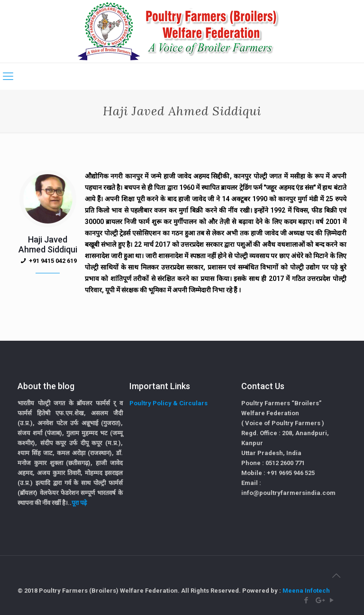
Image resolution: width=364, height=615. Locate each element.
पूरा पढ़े (79, 503)
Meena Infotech (306, 591)
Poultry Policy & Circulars (168, 403)
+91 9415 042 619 (53, 261)
